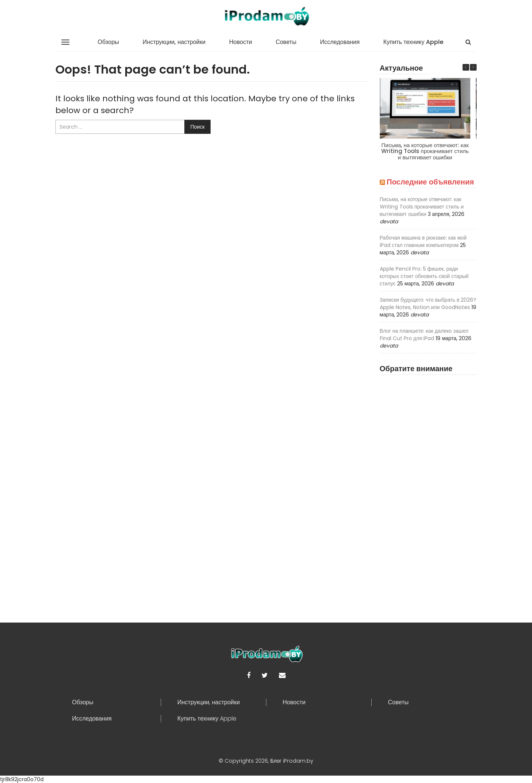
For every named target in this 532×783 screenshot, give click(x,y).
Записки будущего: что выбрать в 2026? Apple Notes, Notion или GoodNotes (428, 304)
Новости (241, 42)
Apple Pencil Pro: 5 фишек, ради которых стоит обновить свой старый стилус (424, 276)
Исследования (340, 42)
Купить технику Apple (413, 42)
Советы (286, 42)
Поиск (197, 127)
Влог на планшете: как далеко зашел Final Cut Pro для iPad (424, 335)
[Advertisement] (428, 489)
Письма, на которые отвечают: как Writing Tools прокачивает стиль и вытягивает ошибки (425, 151)
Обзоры (108, 42)
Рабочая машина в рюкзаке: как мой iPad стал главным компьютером (423, 241)
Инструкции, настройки (174, 42)
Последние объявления (430, 182)
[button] (473, 67)
